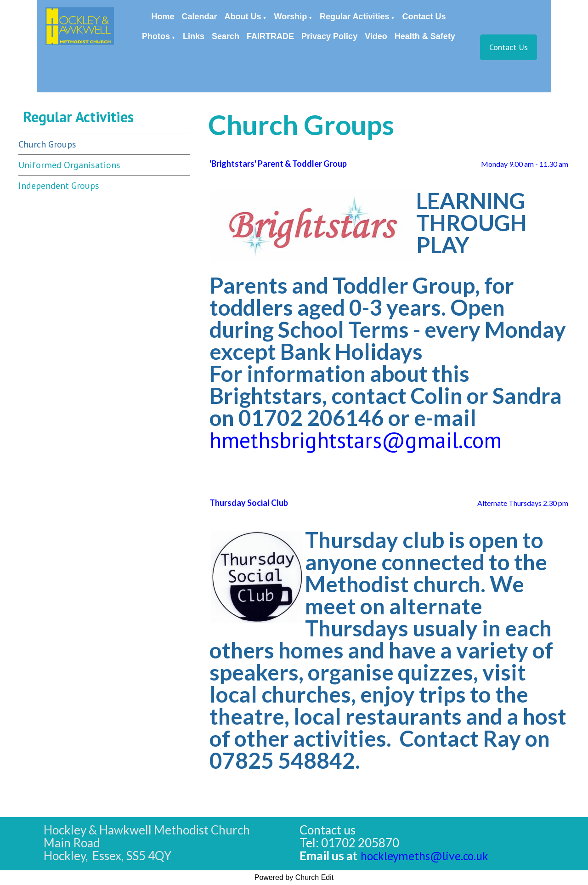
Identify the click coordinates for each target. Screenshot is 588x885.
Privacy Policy (329, 36)
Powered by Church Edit (294, 877)
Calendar (200, 17)
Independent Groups (59, 186)
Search (226, 36)
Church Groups (47, 144)
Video (376, 36)
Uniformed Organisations (69, 165)
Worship (291, 17)
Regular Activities (354, 17)
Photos (156, 36)
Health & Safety (425, 36)
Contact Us (424, 17)
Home (163, 17)
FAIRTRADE (270, 36)
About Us (243, 17)
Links (194, 36)
